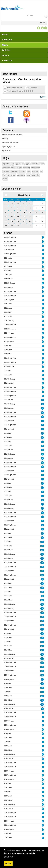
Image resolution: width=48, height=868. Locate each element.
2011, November (10, 567)
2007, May (8, 792)
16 (42, 400)
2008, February (10, 754)
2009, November (10, 667)
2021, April (8, 316)
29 (42, 709)
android (41, 164)
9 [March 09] (12, 212)
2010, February (10, 654)
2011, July (8, 583)
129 (42, 558)
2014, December (10, 412)
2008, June (8, 738)
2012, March (9, 550)
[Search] (36, 16)
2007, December (10, 763)
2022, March (9, 279)
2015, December (10, 387)
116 (42, 608)
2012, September (10, 525)
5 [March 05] (30, 208)
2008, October (9, 721)
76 (42, 475)
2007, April (8, 796)
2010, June (8, 638)
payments (6, 168)
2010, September (10, 625)
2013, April (8, 496)
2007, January (9, 809)
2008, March (9, 750)
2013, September (10, 475)
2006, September (10, 825)
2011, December (10, 562)
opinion (7, 164)
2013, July (8, 483)
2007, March (9, 800)
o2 (41, 171)
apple (28, 164)
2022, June (8, 266)
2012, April (8, 546)
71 (42, 471)
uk (13, 164)
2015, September (10, 396)
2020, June (8, 350)
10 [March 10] (18, 212)
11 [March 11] (24, 212)
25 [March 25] (24, 221)
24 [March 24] (18, 221)
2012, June (8, 537)
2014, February (10, 454)
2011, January (9, 608)
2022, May (8, 270)
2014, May (8, 442)
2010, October (9, 621)
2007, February (10, 804)
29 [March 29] (6, 226)
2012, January (9, 558)
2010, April (8, 646)
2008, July (8, 733)
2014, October (9, 421)
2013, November (10, 466)
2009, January (9, 708)
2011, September (10, 575)
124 (42, 584)
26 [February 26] (30, 203)
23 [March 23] (12, 221)
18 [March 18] (24, 217)
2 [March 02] (12, 208)
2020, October (9, 333)
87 (42, 517)
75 (42, 483)
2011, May (8, 592)
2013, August (9, 479)
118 (42, 613)
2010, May (8, 642)
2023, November (10, 246)
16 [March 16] (12, 217)
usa (8, 175)
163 (42, 700)
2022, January (9, 287)
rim (38, 175)
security (23, 171)
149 (42, 671)
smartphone (35, 168)
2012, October (9, 521)
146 (42, 667)
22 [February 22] (6, 203)
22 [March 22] (6, 221)
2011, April (8, 596)
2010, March (9, 650)
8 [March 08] (6, 212)
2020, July (8, 346)
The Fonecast (18, 88)
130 (42, 571)
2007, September (10, 775)
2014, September (10, 425)
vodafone (15, 171)
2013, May (8, 492)
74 (42, 496)
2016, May (8, 371)
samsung (26, 168)
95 (42, 508)
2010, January (9, 658)
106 (42, 563)
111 (42, 629)
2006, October (9, 821)
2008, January (9, 758)
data (34, 175)
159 (42, 684)
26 (42, 408)
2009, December (10, 663)
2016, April (8, 375)
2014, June (8, 437)
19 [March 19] (30, 217)
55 (42, 446)
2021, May (8, 312)
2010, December (10, 612)
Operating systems (9, 147)
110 (42, 550)
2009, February (10, 704)
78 (42, 454)
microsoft (35, 171)
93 (42, 679)
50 (42, 438)
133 (42, 542)
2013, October (9, 471)
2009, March (9, 700)
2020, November (10, 329)
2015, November (10, 392)
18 (42, 404)
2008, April (8, 746)
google (19, 168)
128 (42, 638)
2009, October (9, 671)
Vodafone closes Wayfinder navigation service (22, 80)
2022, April (8, 275)
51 (42, 442)
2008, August (9, 729)
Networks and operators (10, 143)
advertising (21, 175)
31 (42, 429)
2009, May (8, 692)
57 (42, 479)
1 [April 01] (24, 226)
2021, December (10, 291)
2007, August (9, 779)
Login (43, 23)
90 (42, 579)
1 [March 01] (6, 208)
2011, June (8, 588)
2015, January (9, 408)
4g (4, 175)
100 (42, 546)
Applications (6, 151)
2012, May (8, 542)
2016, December (10, 358)
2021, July (8, 304)
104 (42, 650)
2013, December (10, 462)
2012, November (10, 517)
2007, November (10, 767)
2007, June (8, 788)
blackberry (7, 171)
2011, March (9, 600)
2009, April (8, 696)
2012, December (10, 512)
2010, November (10, 617)
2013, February (10, 504)
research (34, 164)
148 (42, 675)
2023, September (10, 254)
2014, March (9, 450)
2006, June (8, 838)
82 (42, 596)
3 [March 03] (18, 208)
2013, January (9, 508)
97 (42, 504)
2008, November (10, 717)
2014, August (9, 429)
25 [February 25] (24, 203)
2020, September (10, 337)
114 (42, 642)
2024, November (10, 237)
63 (42, 450)
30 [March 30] (12, 226)
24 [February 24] (18, 203)
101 (42, 600)
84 (42, 458)
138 (42, 604)
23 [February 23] (12, 203)
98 (42, 521)
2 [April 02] (30, 226)
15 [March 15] (6, 217)
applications (20, 164)
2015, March (9, 400)
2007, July (8, 783)
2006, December (10, 813)
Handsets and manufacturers (12, 135)
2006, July (8, 834)
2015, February (10, 404)
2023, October (9, 250)
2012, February (10, 554)
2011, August (9, 579)
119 (42, 575)
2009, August (9, 679)
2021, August (9, 300)
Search (46, 17)
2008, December (10, 713)
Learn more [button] (9, 857)
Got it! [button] (8, 863)
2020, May (8, 354)
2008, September (10, 725)
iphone (13, 175)
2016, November (10, 362)
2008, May (8, 742)
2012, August (9, 529)
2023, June (8, 258)
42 (42, 425)
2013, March (9, 500)
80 (42, 538)
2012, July (8, 533)
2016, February (10, 379)
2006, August (9, 829)
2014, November (10, 416)
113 (42, 554)
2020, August (9, 341)
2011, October (9, 571)
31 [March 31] (18, 226)
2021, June (8, 308)
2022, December (10, 262)
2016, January (9, 383)
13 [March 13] (36, 212)
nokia (13, 168)
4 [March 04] (24, 208)
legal (29, 171)
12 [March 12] (30, 212)
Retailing (5, 139)
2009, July (8, 683)
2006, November (10, 817)
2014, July (8, 433)
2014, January (9, 458)
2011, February (10, 604)
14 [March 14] (42, 212)
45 (42, 417)
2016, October (9, 366)
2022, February (10, 283)
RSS (44, 97)
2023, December (10, 241)
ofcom (5, 179)
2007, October (9, 771)
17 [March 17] (18, 217)
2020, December (10, 325)
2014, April (8, 446)
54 (42, 421)
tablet (28, 175)
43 (42, 433)
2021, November (10, 296)
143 (42, 659)
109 (42, 567)
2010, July (8, 633)
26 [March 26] (30, 221)
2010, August (9, 629)
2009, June (8, 688)
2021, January (9, 321)
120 (42, 588)
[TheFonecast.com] (12, 8)
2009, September (10, 675)
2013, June (8, 487)
